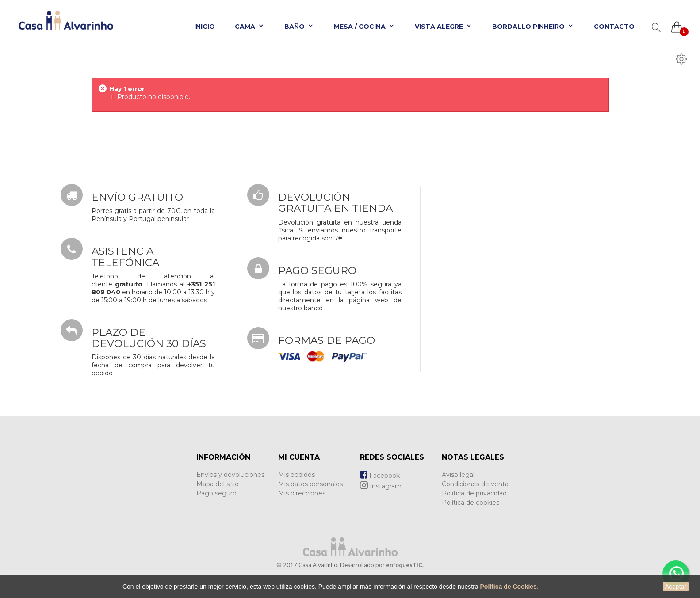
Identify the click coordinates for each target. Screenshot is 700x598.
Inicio (205, 27)
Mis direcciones (302, 493)
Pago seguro (216, 493)
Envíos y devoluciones (230, 475)
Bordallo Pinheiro (533, 27)
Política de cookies (470, 503)
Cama (250, 27)
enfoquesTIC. (405, 565)
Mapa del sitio (218, 484)
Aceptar (676, 587)
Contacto (614, 27)
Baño (299, 27)
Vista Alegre (444, 27)
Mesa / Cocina (364, 27)
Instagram (381, 486)
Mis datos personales (310, 484)
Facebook (380, 476)
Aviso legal (458, 475)
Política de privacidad (474, 493)
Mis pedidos (296, 475)
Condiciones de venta (475, 484)
